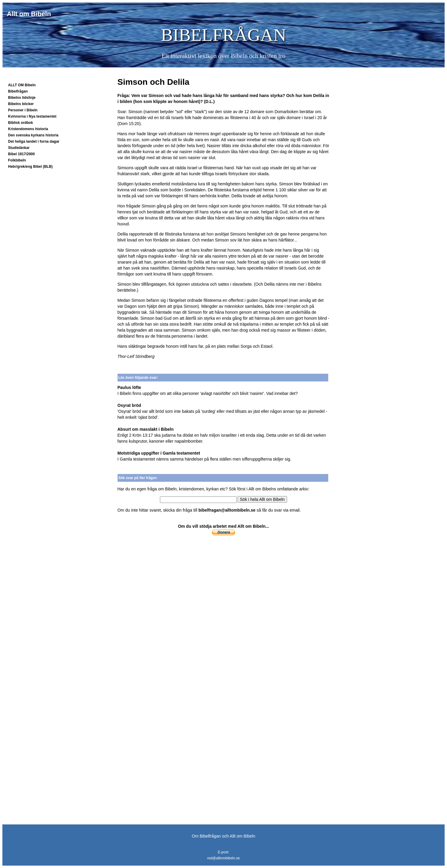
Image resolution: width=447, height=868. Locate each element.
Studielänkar (19, 148)
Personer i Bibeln (23, 110)
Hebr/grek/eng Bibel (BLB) (30, 167)
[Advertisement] (224, 591)
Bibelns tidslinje (22, 98)
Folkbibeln (17, 160)
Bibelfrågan (18, 91)
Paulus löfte (129, 387)
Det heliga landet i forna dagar (34, 141)
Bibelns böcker (21, 104)
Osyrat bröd (129, 405)
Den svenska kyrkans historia (33, 135)
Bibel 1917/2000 (21, 154)
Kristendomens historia (28, 129)
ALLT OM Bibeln (22, 85)
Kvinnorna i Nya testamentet (32, 116)
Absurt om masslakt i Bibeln (146, 429)
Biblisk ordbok (20, 123)
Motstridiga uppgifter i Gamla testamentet (159, 453)
